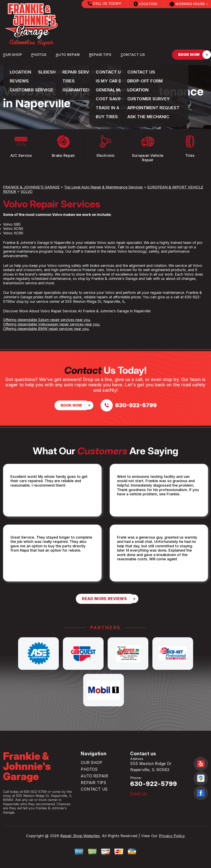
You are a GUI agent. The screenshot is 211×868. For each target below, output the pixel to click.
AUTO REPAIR (68, 55)
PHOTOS (39, 55)
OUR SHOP (13, 55)
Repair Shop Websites (80, 836)
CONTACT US (133, 55)
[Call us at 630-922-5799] (129, 405)
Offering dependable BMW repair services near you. (46, 329)
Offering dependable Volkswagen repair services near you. (52, 324)
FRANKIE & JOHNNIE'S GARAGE (31, 187)
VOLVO (27, 192)
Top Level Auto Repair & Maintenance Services (103, 187)
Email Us (138, 794)
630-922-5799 (35, 792)
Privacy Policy (172, 836)
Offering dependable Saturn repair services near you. (47, 320)
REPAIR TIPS (100, 55)
